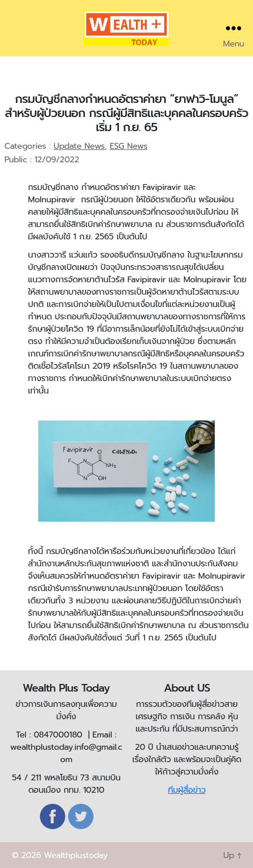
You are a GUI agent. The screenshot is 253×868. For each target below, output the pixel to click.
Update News (79, 146)
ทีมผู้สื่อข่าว (187, 790)
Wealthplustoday (76, 855)
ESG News (128, 146)
